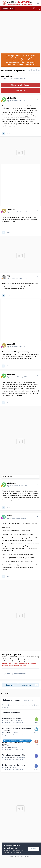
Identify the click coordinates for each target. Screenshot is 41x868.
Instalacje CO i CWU (20, 78)
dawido (10, 516)
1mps (9, 276)
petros (9, 747)
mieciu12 (9, 733)
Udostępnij (10, 685)
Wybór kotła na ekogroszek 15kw (14, 755)
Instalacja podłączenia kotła (12, 718)
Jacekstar (10, 720)
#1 (38, 99)
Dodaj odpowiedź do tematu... (16, 674)
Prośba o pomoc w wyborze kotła (14, 765)
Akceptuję (34, 849)
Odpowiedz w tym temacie (20, 85)
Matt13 (9, 767)
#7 (38, 517)
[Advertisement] (20, 31)
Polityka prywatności (15, 852)
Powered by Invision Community (21, 856)
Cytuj (8, 133)
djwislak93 (10, 76)
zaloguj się (29, 659)
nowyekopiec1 (11, 757)
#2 (38, 210)
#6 (38, 484)
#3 (38, 277)
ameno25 (11, 209)
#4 (38, 345)
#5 (38, 375)
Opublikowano (17, 101)
